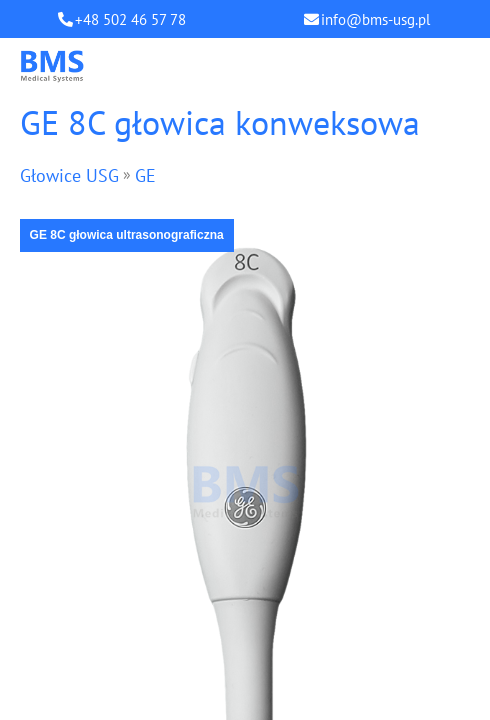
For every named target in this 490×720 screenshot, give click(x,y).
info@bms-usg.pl (375, 19)
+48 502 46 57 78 (130, 19)
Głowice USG (69, 175)
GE (145, 175)
